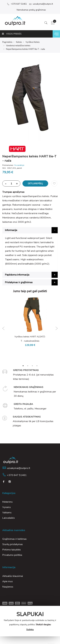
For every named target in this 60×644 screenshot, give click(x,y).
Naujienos (8, 587)
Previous (3, 328)
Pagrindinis (7, 42)
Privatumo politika (12, 555)
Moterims (7, 502)
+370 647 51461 (17, 4)
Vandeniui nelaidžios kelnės (18, 46)
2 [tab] (28, 366)
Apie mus (8, 581)
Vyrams (7, 507)
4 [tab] (37, 366)
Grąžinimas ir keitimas (14, 539)
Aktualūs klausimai (13, 576)
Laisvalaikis (9, 518)
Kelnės (19, 42)
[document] (30, 621)
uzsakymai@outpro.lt (41, 4)
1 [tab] (23, 366)
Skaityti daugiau (43, 625)
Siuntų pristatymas (13, 544)
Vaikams (7, 513)
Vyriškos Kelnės (33, 42)
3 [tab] (32, 366)
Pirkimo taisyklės (12, 550)
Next (57, 328)
